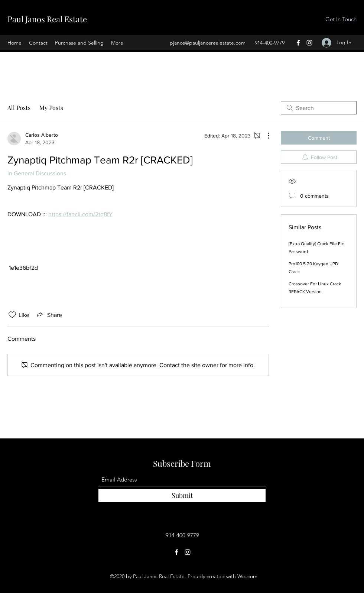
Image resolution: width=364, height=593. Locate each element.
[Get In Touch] (341, 20)
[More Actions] (264, 136)
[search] (319, 108)
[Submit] (182, 495)
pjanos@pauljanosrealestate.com (208, 43)
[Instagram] (309, 43)
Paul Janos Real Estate (47, 19)
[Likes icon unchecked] (12, 315)
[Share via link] (49, 315)
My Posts (51, 108)
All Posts (19, 108)
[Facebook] (298, 43)
